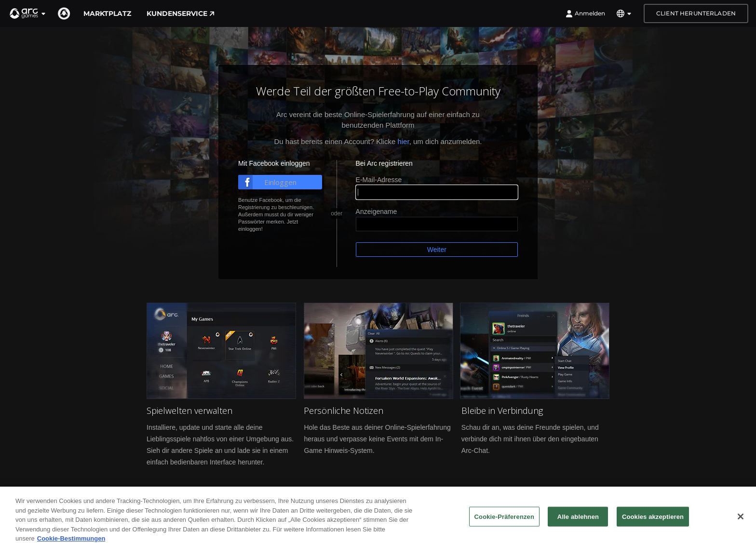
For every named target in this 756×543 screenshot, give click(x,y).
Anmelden (585, 13)
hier (403, 141)
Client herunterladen (696, 13)
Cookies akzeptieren (653, 525)
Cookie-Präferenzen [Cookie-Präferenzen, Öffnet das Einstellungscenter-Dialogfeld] (504, 525)
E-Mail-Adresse (379, 180)
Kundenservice (181, 13)
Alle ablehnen (578, 525)
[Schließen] (741, 526)
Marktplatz (107, 13)
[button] (28, 13)
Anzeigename (377, 212)
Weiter (437, 250)
